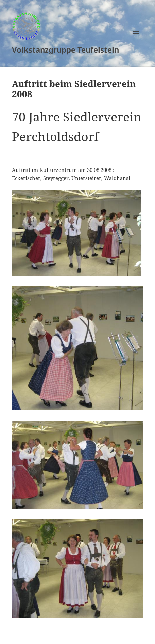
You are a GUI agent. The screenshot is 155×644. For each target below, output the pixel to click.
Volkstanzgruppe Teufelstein (65, 49)
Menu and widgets (136, 40)
